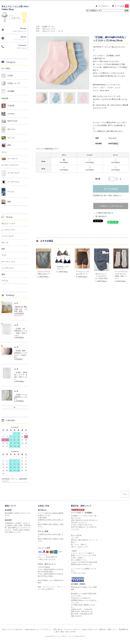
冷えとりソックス (49, 29)
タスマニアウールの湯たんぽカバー (44, 273)
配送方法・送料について (108, 632)
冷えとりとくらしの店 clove (13, 632)
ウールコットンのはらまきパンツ (82, 273)
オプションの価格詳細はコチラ (47, 149)
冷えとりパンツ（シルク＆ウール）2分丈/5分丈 (102, 277)
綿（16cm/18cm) (114, 105)
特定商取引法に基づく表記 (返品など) (107, 196)
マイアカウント (104, 6)
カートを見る (122, 6)
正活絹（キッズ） (49, 27)
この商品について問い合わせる (111, 206)
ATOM (73, 635)
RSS (67, 635)
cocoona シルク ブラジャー (64, 268)
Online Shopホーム (31, 632)
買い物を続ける (101, 217)
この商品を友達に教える (104, 213)
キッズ (61, 31)
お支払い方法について (90, 632)
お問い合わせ (58, 632)
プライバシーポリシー (72, 632)
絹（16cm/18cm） (100, 105)
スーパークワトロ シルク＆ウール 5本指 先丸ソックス (122, 276)
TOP (38, 27)
